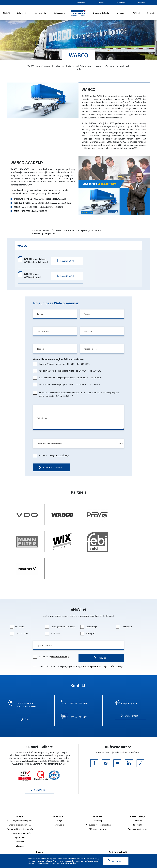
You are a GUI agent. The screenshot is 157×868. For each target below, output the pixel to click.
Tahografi (21, 13)
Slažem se (116, 861)
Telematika (124, 604)
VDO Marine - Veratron (98, 807)
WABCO (22, 246)
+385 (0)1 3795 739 (78, 695)
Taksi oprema (19, 611)
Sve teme (17, 604)
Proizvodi (20, 820)
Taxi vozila (137, 803)
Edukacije (53, 611)
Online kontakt (131, 694)
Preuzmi (68, 261)
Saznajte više (40, 768)
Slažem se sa (51, 458)
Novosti (6, 13)
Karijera (39, 834)
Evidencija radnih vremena (20, 803)
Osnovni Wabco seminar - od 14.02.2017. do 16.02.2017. (62, 366)
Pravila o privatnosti (92, 644)
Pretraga (121, 3)
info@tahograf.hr (129, 681)
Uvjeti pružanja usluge (113, 644)
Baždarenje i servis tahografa (20, 799)
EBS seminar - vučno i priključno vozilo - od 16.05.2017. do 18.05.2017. (68, 386)
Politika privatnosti (118, 830)
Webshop (81, 3)
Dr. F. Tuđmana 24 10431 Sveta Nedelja (27, 683)
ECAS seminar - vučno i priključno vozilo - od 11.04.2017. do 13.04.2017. (69, 380)
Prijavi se (102, 636)
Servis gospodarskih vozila (60, 604)
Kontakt (151, 13)
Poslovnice (39, 843)
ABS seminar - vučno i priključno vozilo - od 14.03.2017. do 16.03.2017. (68, 373)
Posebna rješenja (101, 13)
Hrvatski (141, 3)
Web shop (98, 799)
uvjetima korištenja (60, 458)
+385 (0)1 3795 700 (78, 681)
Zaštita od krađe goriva (137, 807)
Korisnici (101, 3)
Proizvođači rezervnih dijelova (98, 803)
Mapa (27, 697)
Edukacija (20, 824)
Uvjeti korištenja (118, 834)
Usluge (59, 799)
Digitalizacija (20, 816)
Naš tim (39, 839)
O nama (121, 13)
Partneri (136, 13)
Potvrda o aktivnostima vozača (20, 807)
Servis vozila (40, 13)
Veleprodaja (60, 13)
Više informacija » (68, 863)
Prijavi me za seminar (52, 470)
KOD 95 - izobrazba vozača (20, 811)
